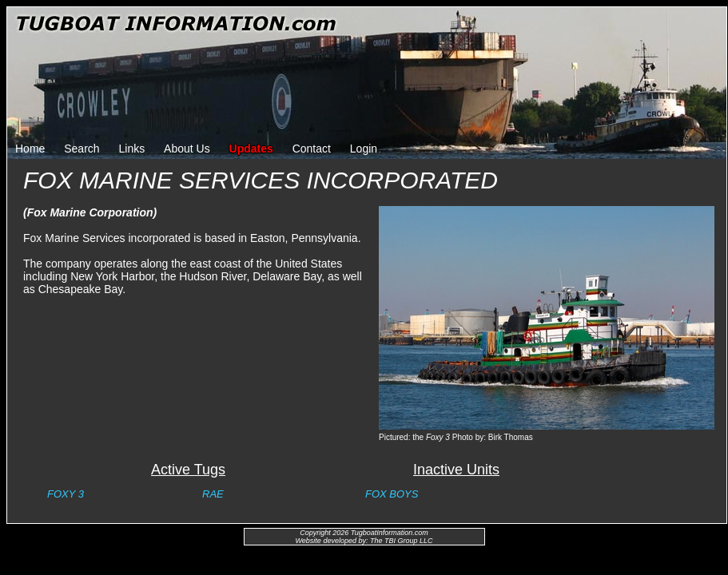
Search (82, 149)
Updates (251, 149)
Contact (312, 149)
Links (132, 149)
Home (30, 149)
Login (364, 149)
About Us (187, 149)
